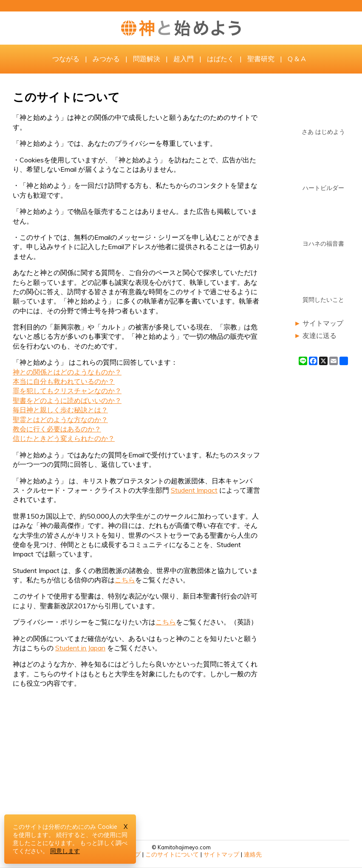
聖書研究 (261, 59)
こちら (125, 580)
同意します (65, 851)
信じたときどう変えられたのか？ (64, 438)
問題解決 (147, 59)
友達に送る (320, 335)
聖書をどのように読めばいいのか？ (67, 400)
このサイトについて (172, 854)
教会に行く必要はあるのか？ (57, 429)
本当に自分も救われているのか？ (64, 381)
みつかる (106, 59)
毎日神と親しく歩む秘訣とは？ (60, 410)
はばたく (221, 59)
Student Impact (194, 490)
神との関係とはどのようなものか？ (67, 372)
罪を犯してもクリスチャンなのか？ (67, 391)
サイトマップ (323, 323)
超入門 (184, 59)
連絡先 (253, 854)
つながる (66, 59)
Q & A (297, 59)
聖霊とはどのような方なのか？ (60, 420)
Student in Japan (80, 648)
